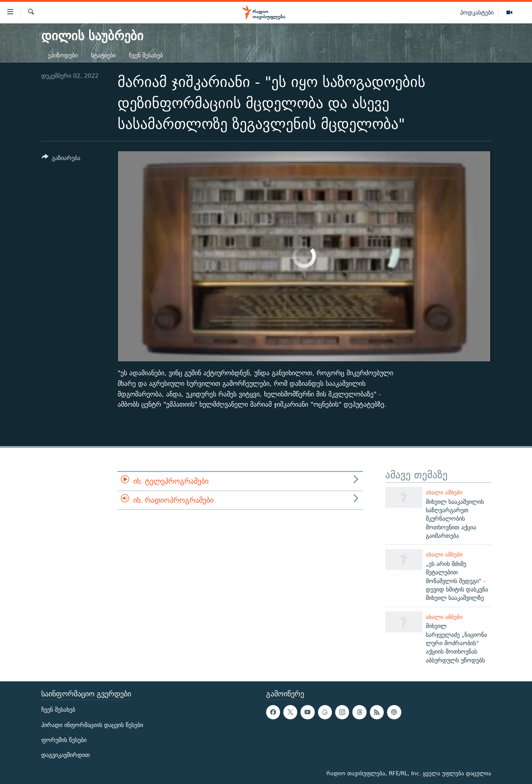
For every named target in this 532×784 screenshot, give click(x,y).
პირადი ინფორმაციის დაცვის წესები (92, 725)
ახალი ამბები (444, 492)
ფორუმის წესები (64, 740)
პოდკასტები (477, 12)
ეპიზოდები (63, 55)
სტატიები (103, 55)
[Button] (61, 159)
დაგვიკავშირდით (66, 755)
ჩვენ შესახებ (146, 55)
